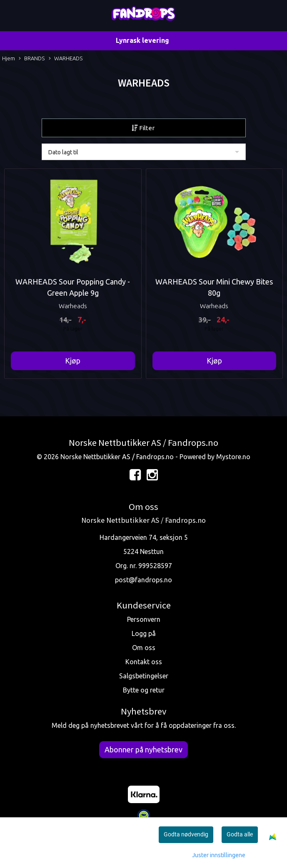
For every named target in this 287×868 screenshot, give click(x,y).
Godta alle (240, 834)
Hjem (9, 58)
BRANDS (32, 59)
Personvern (144, 619)
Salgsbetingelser (144, 676)
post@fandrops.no (143, 580)
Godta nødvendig (186, 834)
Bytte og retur (144, 690)
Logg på (144, 633)
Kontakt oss (144, 662)
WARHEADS (66, 59)
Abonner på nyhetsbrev (143, 749)
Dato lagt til (63, 152)
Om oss (144, 648)
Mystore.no (233, 457)
